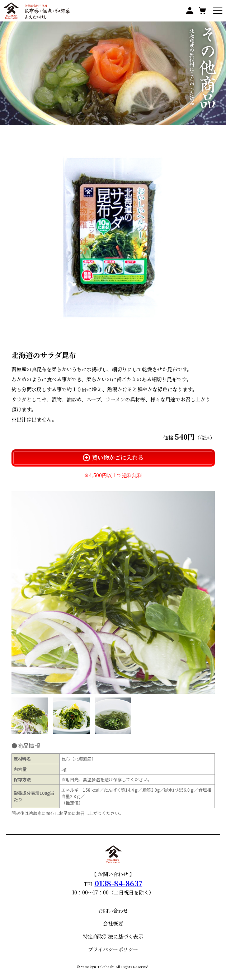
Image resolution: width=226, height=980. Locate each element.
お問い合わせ (113, 911)
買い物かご (202, 11)
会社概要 (113, 923)
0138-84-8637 (119, 883)
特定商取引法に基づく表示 (113, 936)
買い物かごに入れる (113, 457)
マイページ (190, 11)
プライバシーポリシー (113, 949)
